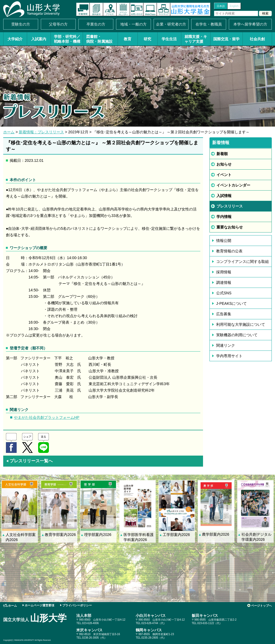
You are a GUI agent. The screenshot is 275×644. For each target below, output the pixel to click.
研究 (147, 39)
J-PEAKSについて (231, 303)
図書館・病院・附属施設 (99, 39)
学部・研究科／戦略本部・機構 (67, 39)
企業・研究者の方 (171, 24)
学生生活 (169, 39)
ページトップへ (261, 606)
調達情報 (224, 282)
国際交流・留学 (226, 39)
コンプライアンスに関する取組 (243, 262)
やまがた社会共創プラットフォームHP (47, 417)
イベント (224, 175)
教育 (128, 39)
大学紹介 (15, 39)
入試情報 (224, 196)
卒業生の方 (96, 24)
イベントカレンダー (123, 9)
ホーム (9, 132)
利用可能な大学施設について (241, 324)
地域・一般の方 (133, 24)
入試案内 (39, 39)
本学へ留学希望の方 (250, 24)
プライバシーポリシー (77, 605)
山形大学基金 (190, 9)
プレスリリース (230, 206)
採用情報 (224, 272)
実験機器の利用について (237, 335)
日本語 (221, 6)
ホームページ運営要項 (39, 605)
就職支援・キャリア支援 (196, 39)
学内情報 (224, 217)
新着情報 (83, 9)
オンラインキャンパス (150, 9)
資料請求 (96, 9)
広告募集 (224, 314)
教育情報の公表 (229, 251)
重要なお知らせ (230, 227)
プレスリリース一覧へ (29, 461)
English (234, 6)
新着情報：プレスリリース (41, 132)
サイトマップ (164, 9)
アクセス (110, 9)
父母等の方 (58, 24)
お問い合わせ (137, 9)
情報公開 (224, 241)
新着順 (222, 154)
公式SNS (224, 293)
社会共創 (257, 39)
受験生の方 (21, 24)
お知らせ (224, 164)
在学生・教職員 (209, 24)
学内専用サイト (229, 356)
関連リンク (226, 345)
